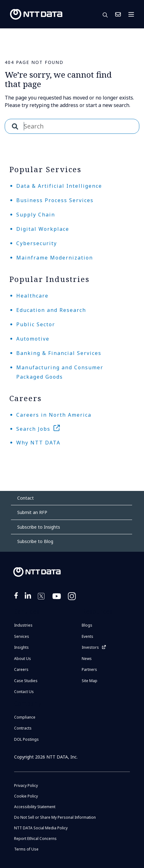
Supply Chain (36, 215)
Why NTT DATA (38, 443)
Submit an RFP (32, 512)
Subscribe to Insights (39, 527)
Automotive (33, 339)
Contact (26, 498)
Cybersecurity (37, 243)
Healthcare (32, 296)
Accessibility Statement (35, 807)
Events (87, 636)
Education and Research (51, 310)
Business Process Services (55, 200)
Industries (23, 625)
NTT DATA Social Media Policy (41, 828)
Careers (21, 669)
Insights (21, 647)
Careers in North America (54, 415)
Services (22, 636)
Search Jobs (33, 429)
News (87, 659)
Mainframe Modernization (55, 258)
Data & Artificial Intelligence (59, 186)
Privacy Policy (26, 786)
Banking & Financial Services (59, 353)
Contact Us (118, 14)
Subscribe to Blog (35, 541)
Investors (90, 647)
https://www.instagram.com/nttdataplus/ (72, 600)
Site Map (90, 681)
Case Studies (26, 681)
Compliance (25, 717)
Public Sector (36, 324)
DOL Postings (26, 739)
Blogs (87, 625)
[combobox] (72, 126)
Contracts (23, 728)
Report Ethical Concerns (35, 839)
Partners (89, 669)
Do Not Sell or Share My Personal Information (55, 817)
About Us (23, 659)
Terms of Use (26, 849)
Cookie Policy (26, 796)
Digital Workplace (43, 229)
